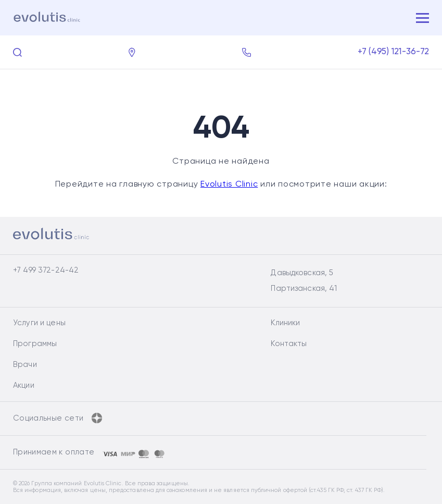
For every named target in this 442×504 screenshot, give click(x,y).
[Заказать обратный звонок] (247, 52)
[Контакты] (132, 52)
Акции (24, 385)
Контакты (289, 344)
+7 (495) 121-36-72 (394, 52)
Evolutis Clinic (229, 185)
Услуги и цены (39, 323)
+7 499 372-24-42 (46, 270)
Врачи (25, 365)
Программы (35, 344)
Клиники (285, 323)
